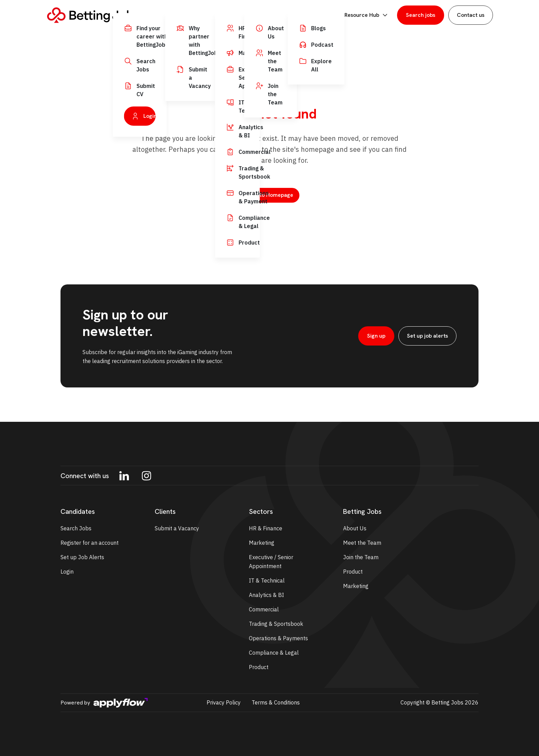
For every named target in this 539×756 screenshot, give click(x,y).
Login (67, 572)
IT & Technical (267, 580)
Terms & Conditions (276, 702)
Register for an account (90, 543)
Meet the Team (362, 543)
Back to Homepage (269, 195)
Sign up (376, 336)
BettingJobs (317, 15)
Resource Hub (367, 15)
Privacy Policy (224, 702)
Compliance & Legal (274, 653)
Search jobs (421, 15)
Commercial (264, 609)
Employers (234, 15)
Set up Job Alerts (82, 557)
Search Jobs (76, 528)
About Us (355, 528)
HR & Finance (266, 528)
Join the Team (361, 557)
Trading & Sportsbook (276, 624)
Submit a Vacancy (177, 528)
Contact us (471, 15)
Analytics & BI (266, 595)
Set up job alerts (427, 336)
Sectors (274, 15)
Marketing (262, 543)
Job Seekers (187, 15)
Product (259, 667)
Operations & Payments (278, 638)
